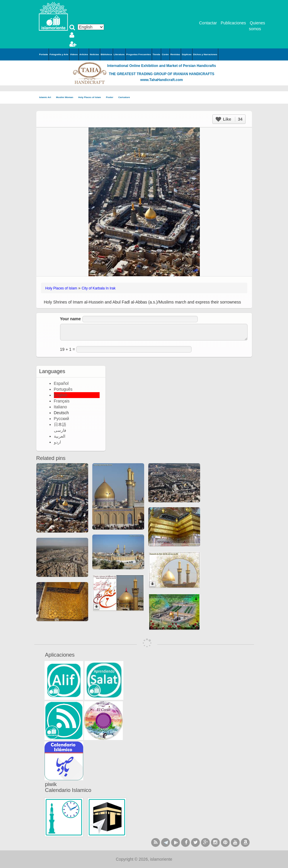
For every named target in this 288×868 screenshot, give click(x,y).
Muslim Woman (66, 98)
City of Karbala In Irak (99, 288)
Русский (62, 419)
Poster (111, 98)
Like (229, 119)
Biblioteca (106, 54)
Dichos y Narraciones (205, 54)
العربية (60, 436)
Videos (74, 54)
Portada (44, 54)
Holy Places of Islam (91, 98)
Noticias (94, 54)
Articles (84, 54)
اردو (57, 442)
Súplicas (186, 54)
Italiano (61, 407)
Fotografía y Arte (59, 54)
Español (61, 383)
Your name (70, 319)
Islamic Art (47, 98)
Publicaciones (233, 23)
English (61, 395)
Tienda (156, 54)
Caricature (124, 97)
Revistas (175, 54)
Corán (165, 54)
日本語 (60, 424)
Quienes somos (257, 26)
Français (62, 401)
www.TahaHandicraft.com (162, 80)
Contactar (208, 23)
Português (63, 389)
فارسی (60, 430)
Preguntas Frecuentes (139, 54)
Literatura (119, 54)
